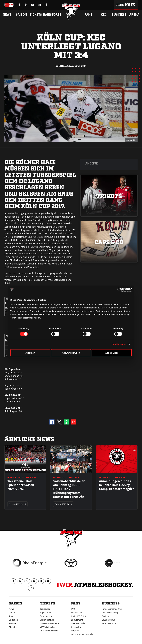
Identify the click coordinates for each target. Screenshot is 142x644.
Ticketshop (45, 609)
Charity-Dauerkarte (49, 631)
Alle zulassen (112, 353)
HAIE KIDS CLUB (78, 616)
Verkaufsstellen (47, 620)
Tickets (36, 15)
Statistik (13, 627)
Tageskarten (46, 612)
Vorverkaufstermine (49, 623)
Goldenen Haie (78, 623)
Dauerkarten (46, 616)
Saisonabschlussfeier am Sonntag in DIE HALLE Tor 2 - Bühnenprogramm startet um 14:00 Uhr (69, 489)
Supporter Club (109, 623)
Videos (12, 612)
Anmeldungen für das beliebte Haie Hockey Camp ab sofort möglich (117, 485)
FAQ (73, 609)
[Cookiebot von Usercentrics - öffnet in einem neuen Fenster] (119, 290)
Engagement (77, 620)
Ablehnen (30, 353)
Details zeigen (119, 344)
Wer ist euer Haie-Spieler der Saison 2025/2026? (21, 485)
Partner (105, 616)
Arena (134, 15)
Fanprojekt (76, 631)
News (11, 609)
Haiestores (52, 15)
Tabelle (12, 623)
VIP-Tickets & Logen (49, 627)
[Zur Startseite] (71, 12)
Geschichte (76, 627)
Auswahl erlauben (71, 353)
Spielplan (13, 620)
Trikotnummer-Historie (82, 634)
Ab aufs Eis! (76, 612)
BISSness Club (109, 620)
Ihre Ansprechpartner (112, 609)
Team (11, 616)
